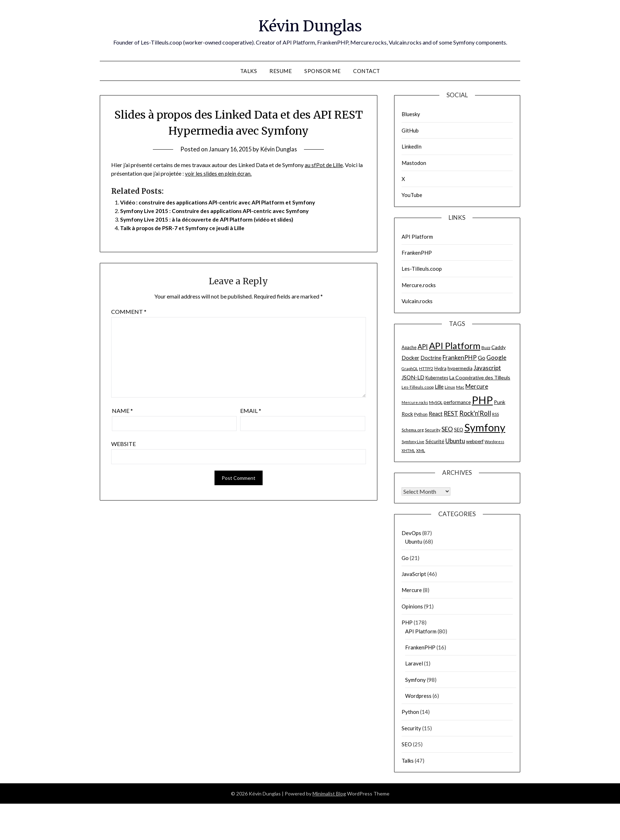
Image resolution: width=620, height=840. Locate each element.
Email (251, 411)
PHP (407, 622)
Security (411, 728)
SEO (407, 744)
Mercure (412, 590)
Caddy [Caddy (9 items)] (498, 347)
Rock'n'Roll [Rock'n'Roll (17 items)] (475, 413)
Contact (367, 71)
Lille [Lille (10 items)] (439, 387)
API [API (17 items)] (423, 347)
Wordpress (418, 696)
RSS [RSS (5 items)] (495, 414)
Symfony (415, 680)
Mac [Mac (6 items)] (460, 387)
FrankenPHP (417, 253)
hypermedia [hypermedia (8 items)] (460, 368)
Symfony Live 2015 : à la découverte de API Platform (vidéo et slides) (210, 219)
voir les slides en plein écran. (219, 173)
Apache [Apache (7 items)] (409, 348)
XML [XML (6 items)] (421, 450)
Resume (281, 71)
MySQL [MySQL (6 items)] (436, 402)
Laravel (414, 663)
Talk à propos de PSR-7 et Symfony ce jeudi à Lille (185, 228)
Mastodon (414, 163)
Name (122, 411)
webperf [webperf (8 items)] (475, 441)
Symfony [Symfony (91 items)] (485, 427)
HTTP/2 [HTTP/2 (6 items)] (426, 369)
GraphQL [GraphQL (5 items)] (410, 369)
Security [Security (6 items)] (433, 430)
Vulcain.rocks (417, 301)
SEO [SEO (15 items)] (447, 429)
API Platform (417, 237)
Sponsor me (322, 71)
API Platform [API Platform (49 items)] (455, 346)
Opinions (412, 606)
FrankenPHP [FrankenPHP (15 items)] (460, 357)
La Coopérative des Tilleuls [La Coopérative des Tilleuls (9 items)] (480, 377)
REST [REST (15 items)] (451, 413)
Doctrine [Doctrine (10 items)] (431, 358)
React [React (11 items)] (436, 414)
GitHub (410, 130)
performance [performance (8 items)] (457, 402)
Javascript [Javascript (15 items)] (487, 368)
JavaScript (414, 574)
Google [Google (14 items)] (496, 357)
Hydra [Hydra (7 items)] (440, 369)
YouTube (412, 195)
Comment (129, 312)
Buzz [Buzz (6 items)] (486, 348)
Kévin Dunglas (310, 25)
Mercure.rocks (419, 285)
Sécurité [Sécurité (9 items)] (435, 441)
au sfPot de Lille (324, 165)
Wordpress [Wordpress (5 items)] (494, 442)
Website (123, 444)
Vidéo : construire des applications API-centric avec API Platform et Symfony (221, 202)
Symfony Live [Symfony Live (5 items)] (413, 442)
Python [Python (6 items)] (421, 414)
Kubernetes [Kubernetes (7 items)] (437, 378)
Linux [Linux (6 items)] (450, 387)
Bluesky (411, 114)
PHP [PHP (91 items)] (482, 400)
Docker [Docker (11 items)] (410, 358)
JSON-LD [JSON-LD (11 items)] (413, 377)
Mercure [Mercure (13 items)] (477, 387)
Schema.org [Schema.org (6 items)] (413, 430)
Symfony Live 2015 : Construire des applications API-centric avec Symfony (218, 211)
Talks (249, 71)
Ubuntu (414, 541)
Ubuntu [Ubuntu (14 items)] (455, 441)
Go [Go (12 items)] (482, 357)
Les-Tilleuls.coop (422, 269)
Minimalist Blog (329, 794)
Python (410, 712)
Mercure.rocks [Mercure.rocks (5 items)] (415, 402)
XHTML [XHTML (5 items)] (408, 450)
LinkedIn (412, 146)
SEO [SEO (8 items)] (459, 430)
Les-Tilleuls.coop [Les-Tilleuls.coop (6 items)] (418, 387)
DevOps (411, 533)
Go (405, 558)
